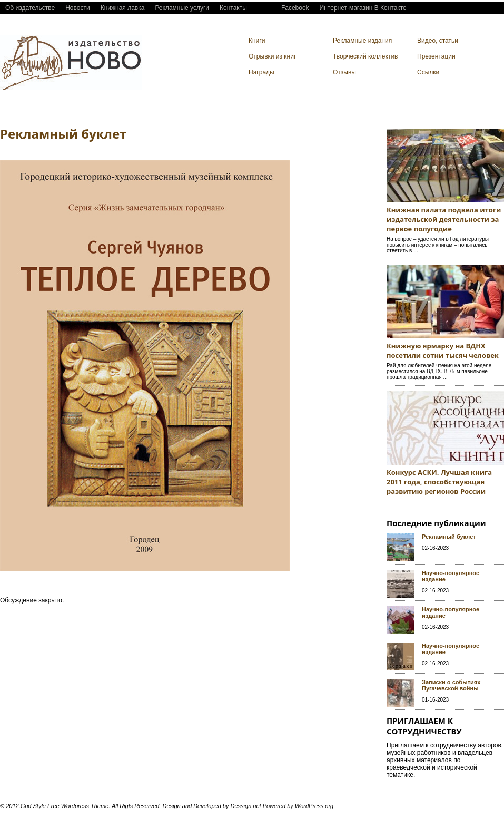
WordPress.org (314, 806)
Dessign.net (246, 806)
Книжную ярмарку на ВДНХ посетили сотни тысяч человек (443, 351)
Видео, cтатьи (438, 41)
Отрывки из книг (272, 56)
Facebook (295, 8)
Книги (257, 41)
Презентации (436, 56)
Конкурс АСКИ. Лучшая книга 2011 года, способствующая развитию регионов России (439, 482)
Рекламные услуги (182, 8)
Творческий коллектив (365, 56)
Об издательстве (30, 8)
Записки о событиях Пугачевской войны (451, 685)
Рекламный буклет (449, 537)
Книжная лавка (123, 8)
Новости (77, 8)
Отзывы (344, 72)
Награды (261, 72)
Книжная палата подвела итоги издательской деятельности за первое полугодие (444, 219)
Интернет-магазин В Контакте (363, 8)
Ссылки (428, 72)
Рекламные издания (362, 41)
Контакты (233, 8)
